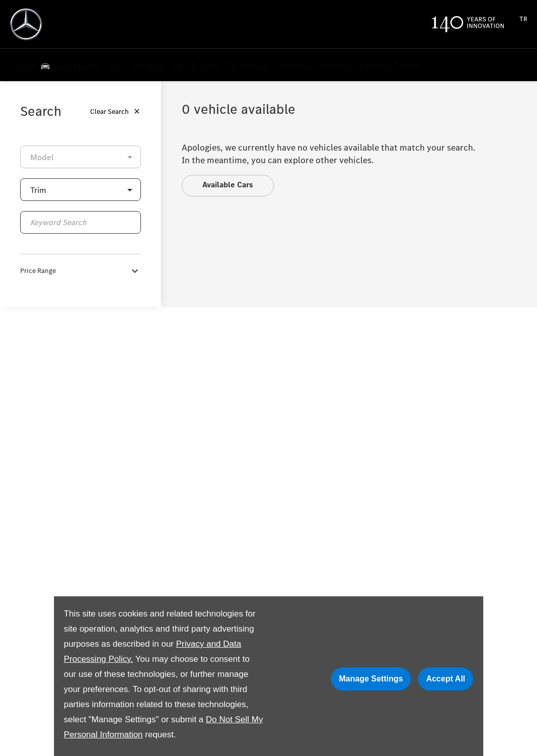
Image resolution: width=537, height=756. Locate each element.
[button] (81, 190)
